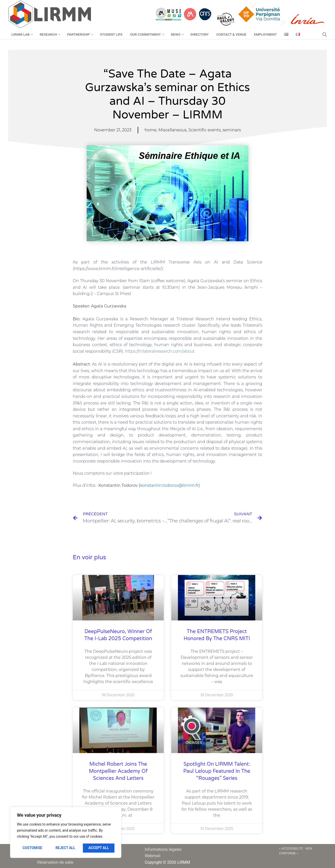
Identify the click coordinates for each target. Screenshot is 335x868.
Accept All (99, 848)
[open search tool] (325, 35)
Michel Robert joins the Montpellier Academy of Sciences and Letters (118, 771)
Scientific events (205, 130)
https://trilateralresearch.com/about (160, 351)
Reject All (65, 848)
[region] (66, 832)
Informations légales (163, 849)
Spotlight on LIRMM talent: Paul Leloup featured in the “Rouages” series (217, 771)
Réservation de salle (55, 862)
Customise (32, 848)
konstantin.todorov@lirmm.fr (169, 485)
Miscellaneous (173, 130)
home (150, 130)
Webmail (153, 856)
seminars (232, 130)
